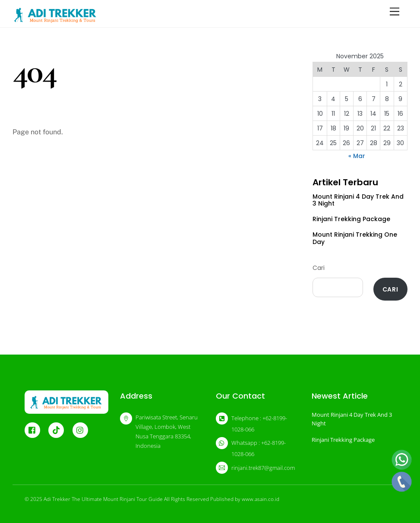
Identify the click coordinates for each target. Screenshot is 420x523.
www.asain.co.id (261, 499)
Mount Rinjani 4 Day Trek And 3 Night (358, 200)
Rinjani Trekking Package (351, 219)
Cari (319, 268)
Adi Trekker (57, 499)
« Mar (357, 156)
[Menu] (395, 12)
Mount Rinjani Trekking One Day (355, 238)
